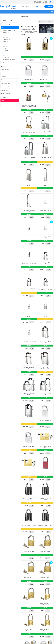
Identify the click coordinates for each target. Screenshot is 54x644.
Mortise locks (6, 42)
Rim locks (5, 49)
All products (49, 7)
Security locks (6, 58)
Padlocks (4, 55)
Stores (2, 2)
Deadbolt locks (6, 37)
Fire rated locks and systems (9, 60)
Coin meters (5, 46)
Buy (32, 60)
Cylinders (5, 53)
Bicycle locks (5, 51)
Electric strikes (6, 33)
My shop (38, 2)
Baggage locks (6, 35)
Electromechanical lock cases (9, 31)
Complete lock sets (7, 40)
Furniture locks (6, 44)
